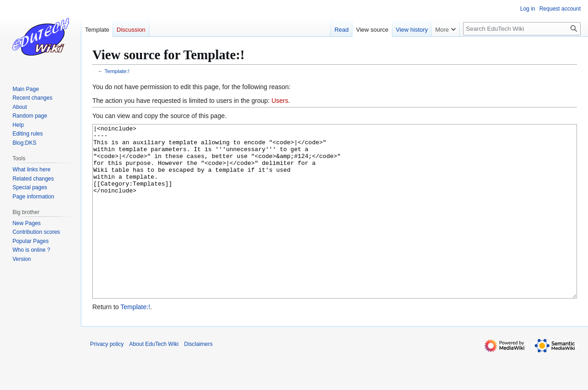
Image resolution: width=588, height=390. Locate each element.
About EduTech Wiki (154, 379)
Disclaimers (198, 379)
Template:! (117, 71)
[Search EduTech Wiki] (522, 29)
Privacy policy (107, 379)
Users (280, 101)
